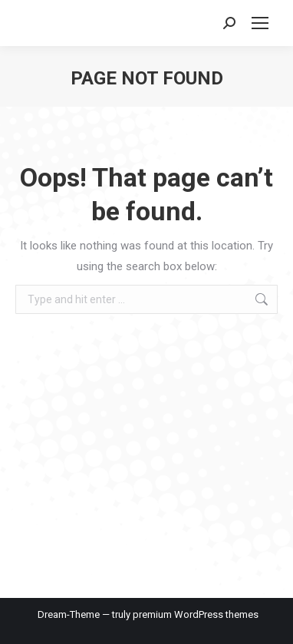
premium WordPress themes (196, 614)
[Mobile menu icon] (260, 23)
